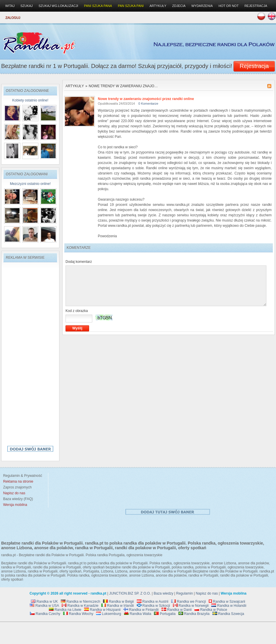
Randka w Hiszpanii (102, 610)
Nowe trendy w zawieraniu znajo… (123, 86)
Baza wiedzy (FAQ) (17, 499)
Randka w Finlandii (141, 610)
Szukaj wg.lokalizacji (58, 6)
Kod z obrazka (77, 311)
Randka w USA (44, 606)
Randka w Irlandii (117, 606)
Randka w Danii (177, 610)
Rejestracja (256, 6)
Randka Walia (138, 614)
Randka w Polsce (211, 610)
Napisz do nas (207, 593)
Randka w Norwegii (191, 606)
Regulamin (184, 593)
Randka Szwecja (228, 614)
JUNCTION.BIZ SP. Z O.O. (130, 593)
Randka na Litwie (65, 610)
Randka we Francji (189, 602)
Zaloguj (13, 17)
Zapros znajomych (17, 487)
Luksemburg (108, 614)
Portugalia (165, 614)
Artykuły (75, 86)
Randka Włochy (78, 614)
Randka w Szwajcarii (227, 602)
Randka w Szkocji (153, 606)
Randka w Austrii (153, 602)
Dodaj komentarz (79, 262)
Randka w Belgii (118, 602)
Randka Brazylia (194, 614)
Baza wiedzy (163, 593)
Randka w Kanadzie (80, 606)
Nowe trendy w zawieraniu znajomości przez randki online (146, 99)
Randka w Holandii (229, 606)
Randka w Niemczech (80, 602)
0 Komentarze (148, 104)
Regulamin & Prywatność (22, 476)
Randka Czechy (45, 614)
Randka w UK (44, 602)
